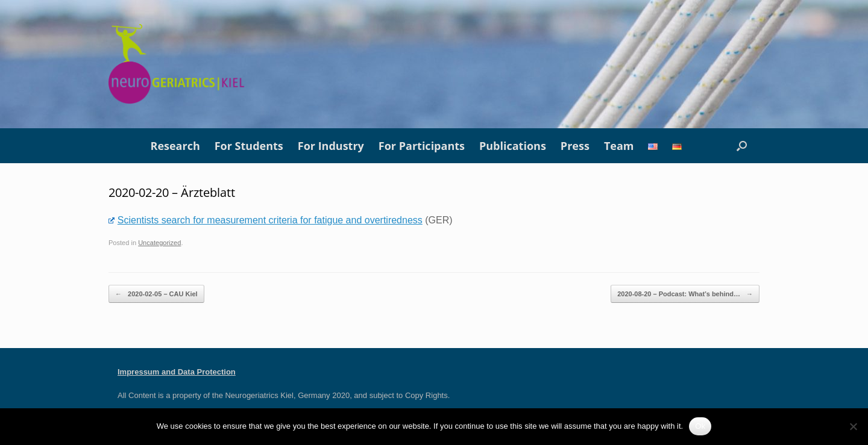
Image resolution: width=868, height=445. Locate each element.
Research (175, 146)
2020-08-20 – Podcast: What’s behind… (685, 294)
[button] (742, 146)
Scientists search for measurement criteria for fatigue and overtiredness (266, 220)
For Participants (422, 146)
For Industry (331, 146)
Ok (700, 426)
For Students (249, 146)
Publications (513, 146)
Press (575, 146)
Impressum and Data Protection (177, 372)
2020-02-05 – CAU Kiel (156, 294)
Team (619, 146)
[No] (853, 426)
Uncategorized (159, 243)
